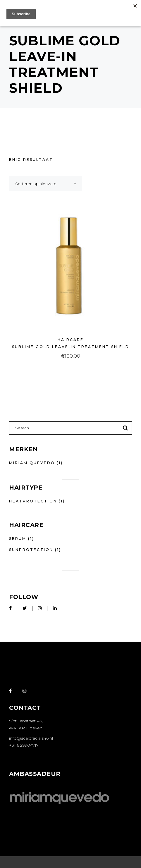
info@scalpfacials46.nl (31, 738)
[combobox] (46, 184)
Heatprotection (33, 501)
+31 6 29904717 (24, 745)
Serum (18, 539)
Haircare (71, 340)
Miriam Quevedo (32, 463)
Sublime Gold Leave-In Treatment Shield (71, 347)
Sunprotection (31, 550)
